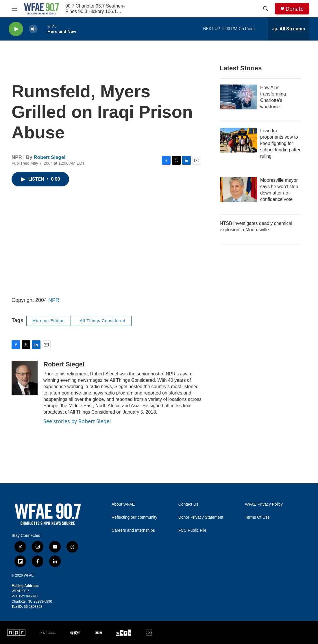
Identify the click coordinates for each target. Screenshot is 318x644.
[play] (16, 29)
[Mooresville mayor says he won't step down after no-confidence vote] (238, 190)
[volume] (33, 29)
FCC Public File (192, 530)
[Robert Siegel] (25, 378)
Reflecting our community (134, 517)
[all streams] (289, 29)
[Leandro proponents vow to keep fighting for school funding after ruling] (238, 140)
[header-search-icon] (266, 9)
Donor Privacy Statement (201, 517)
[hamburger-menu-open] (14, 9)
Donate (295, 9)
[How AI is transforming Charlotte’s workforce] (238, 97)
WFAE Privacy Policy (264, 504)
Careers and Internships (133, 530)
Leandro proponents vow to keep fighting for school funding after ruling (280, 143)
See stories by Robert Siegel (77, 421)
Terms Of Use (257, 517)
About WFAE (123, 504)
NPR (54, 300)
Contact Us (188, 504)
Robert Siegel (50, 157)
